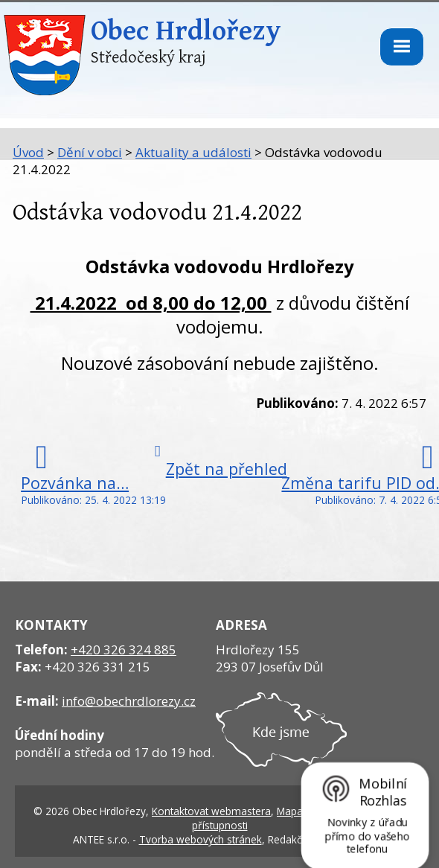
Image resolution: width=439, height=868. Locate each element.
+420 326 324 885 (124, 650)
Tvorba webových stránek (201, 839)
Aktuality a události (193, 152)
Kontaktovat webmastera (211, 811)
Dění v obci (90, 152)
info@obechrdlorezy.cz (129, 701)
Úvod (28, 152)
